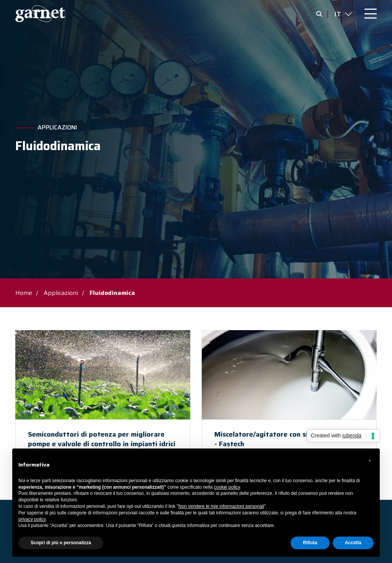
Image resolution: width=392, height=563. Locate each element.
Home (24, 293)
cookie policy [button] (227, 487)
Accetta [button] (353, 543)
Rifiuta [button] (310, 543)
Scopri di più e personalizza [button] (61, 543)
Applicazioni (57, 128)
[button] (370, 461)
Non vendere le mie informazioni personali (221, 506)
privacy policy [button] (32, 519)
